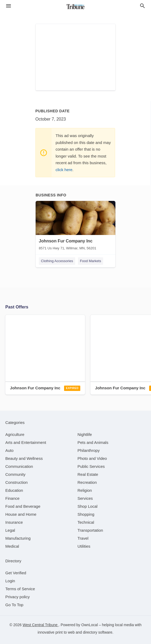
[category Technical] (86, 522)
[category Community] (15, 474)
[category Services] (85, 498)
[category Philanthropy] (89, 450)
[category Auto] (9, 450)
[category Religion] (85, 490)
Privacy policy (18, 597)
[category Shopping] (86, 514)
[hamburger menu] (9, 6)
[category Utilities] (84, 546)
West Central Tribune (41, 625)
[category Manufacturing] (18, 538)
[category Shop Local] (88, 506)
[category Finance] (12, 498)
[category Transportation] (90, 530)
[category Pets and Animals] (93, 442)
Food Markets (91, 261)
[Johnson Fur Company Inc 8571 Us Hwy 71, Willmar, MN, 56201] (75, 227)
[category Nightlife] (85, 434)
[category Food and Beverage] (23, 506)
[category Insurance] (14, 522)
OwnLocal (90, 625)
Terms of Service (20, 589)
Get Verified (16, 573)
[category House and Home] (21, 514)
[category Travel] (83, 538)
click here (64, 170)
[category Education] (14, 490)
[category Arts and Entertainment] (26, 442)
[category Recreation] (87, 482)
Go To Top (14, 605)
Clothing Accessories (57, 261)
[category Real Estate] (88, 474)
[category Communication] (19, 466)
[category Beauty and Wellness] (24, 458)
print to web (65, 632)
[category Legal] (10, 530)
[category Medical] (12, 546)
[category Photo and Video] (92, 458)
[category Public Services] (91, 466)
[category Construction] (16, 482)
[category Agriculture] (15, 434)
